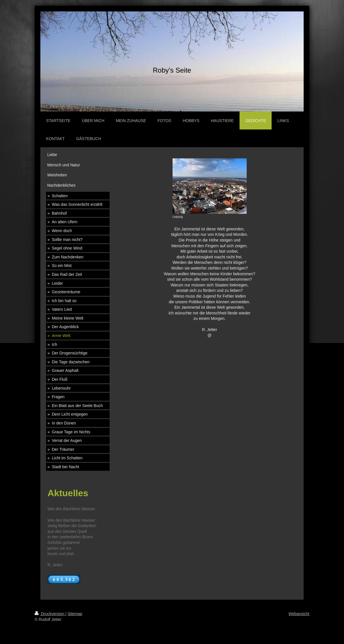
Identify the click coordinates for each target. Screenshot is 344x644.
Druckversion (50, 614)
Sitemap (75, 614)
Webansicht (299, 614)
